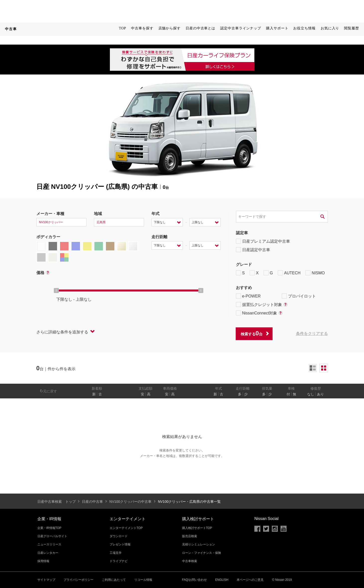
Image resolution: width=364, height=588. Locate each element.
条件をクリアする (312, 333)
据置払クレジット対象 (262, 304)
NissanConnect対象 (259, 313)
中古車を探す (142, 28)
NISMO (315, 273)
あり (320, 394)
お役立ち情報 (304, 28)
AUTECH (289, 273)
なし (311, 394)
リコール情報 (143, 580)
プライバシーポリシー (78, 580)
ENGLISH (222, 580)
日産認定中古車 (253, 250)
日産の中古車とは (200, 28)
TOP (122, 28)
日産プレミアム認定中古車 (263, 241)
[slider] (56, 291)
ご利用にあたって (114, 580)
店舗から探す (170, 28)
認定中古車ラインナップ (241, 28)
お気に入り (330, 28)
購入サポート (277, 28)
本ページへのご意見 (250, 580)
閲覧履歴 (352, 28)
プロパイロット (299, 296)
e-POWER (248, 296)
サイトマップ (46, 580)
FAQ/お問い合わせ (194, 580)
